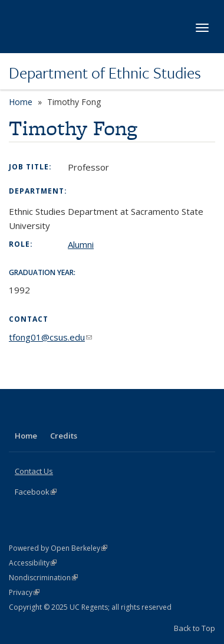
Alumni (81, 244)
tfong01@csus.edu (50, 337)
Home (21, 102)
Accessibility (33, 563)
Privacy (24, 592)
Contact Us (34, 471)
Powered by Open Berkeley (58, 548)
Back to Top (195, 628)
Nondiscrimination (43, 578)
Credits (64, 436)
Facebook (36, 492)
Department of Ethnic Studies (105, 73)
